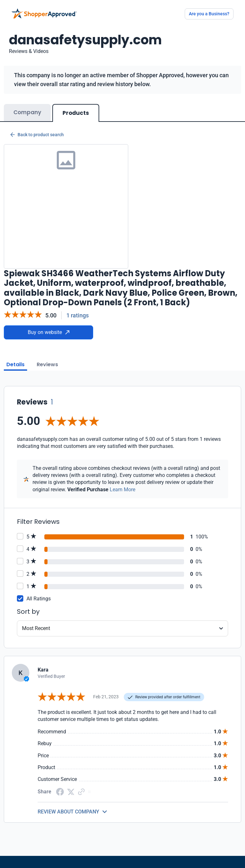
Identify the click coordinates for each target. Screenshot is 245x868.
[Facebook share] (60, 791)
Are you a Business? (209, 14)
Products (76, 113)
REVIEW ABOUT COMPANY (68, 812)
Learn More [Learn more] (122, 490)
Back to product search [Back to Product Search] (37, 135)
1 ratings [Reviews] (78, 315)
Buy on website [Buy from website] (49, 332)
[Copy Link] (81, 791)
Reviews (47, 364)
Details (15, 364)
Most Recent (36, 628)
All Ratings (39, 599)
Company (27, 112)
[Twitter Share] (71, 792)
